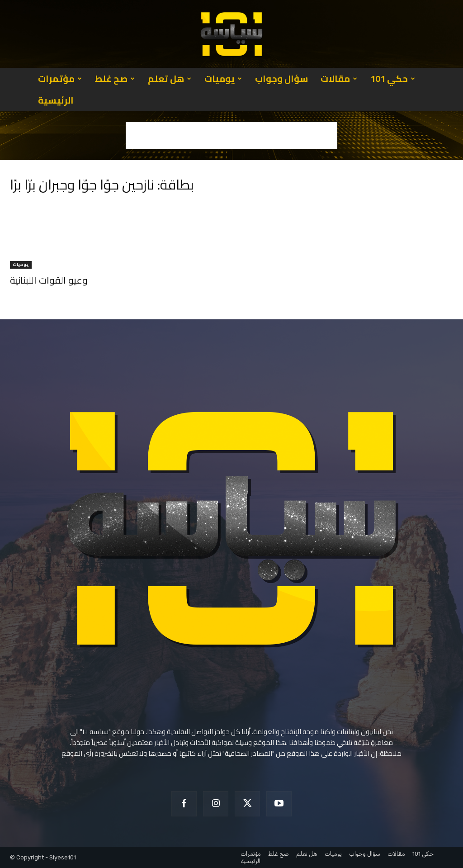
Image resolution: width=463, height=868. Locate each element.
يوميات (223, 78)
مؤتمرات (60, 78)
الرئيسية (56, 100)
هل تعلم (170, 78)
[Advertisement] (231, 136)
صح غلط (115, 78)
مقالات (339, 78)
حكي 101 (393, 78)
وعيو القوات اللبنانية (49, 280)
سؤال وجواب (281, 78)
